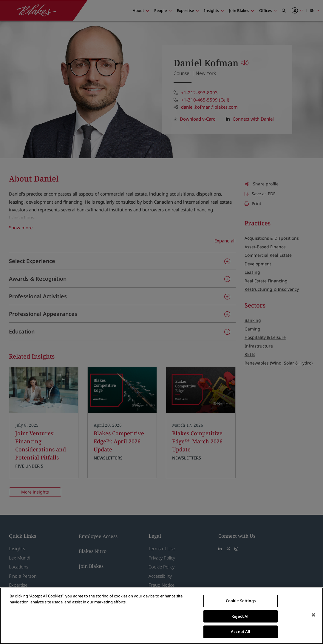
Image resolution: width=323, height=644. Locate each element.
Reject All (241, 616)
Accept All (241, 631)
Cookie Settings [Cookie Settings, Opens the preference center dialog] (241, 601)
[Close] (313, 615)
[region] (161, 616)
